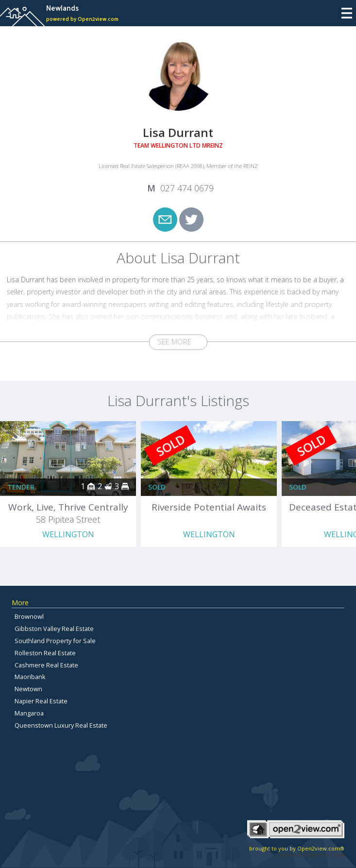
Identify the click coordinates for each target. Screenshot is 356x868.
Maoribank (30, 677)
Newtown (28, 689)
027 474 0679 (187, 188)
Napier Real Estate (41, 701)
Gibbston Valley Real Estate (54, 629)
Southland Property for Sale (55, 641)
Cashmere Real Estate (46, 665)
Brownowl (29, 616)
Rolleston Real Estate (45, 653)
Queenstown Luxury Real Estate (61, 725)
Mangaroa (29, 713)
